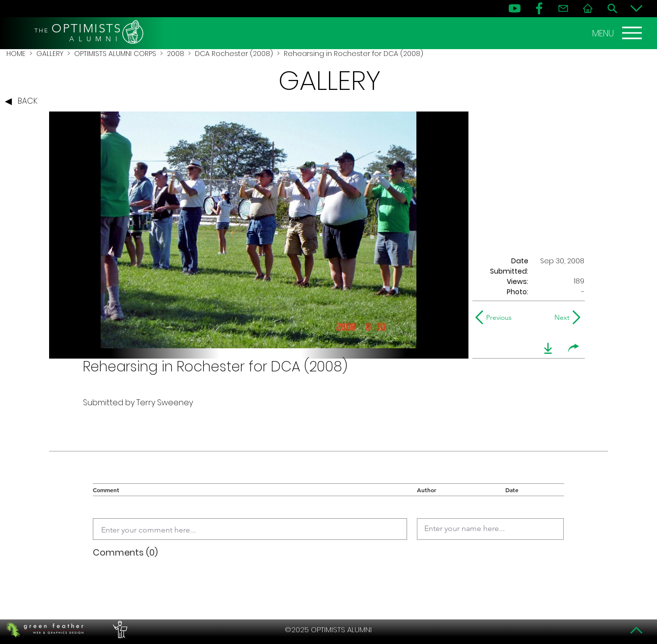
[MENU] (618, 33)
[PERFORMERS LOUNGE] (119, 630)
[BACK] (24, 102)
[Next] (560, 317)
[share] (574, 348)
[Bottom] (636, 8)
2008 (176, 54)
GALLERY (50, 54)
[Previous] (496, 317)
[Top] (636, 630)
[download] (548, 348)
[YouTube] (515, 8)
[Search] (612, 8)
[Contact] (563, 8)
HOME (16, 54)
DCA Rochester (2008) (234, 54)
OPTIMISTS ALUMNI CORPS (115, 54)
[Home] (588, 8)
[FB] (539, 8)
